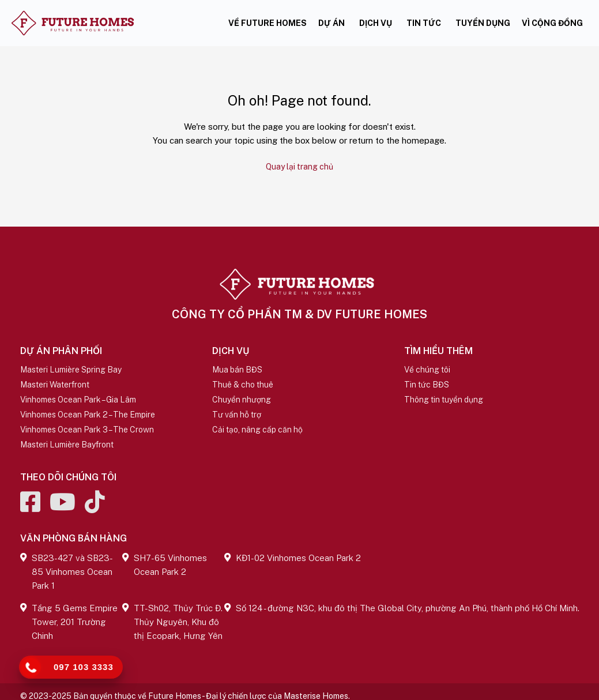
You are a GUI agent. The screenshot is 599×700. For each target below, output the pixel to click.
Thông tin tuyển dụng (444, 398)
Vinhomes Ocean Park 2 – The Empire (88, 413)
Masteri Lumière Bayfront (67, 443)
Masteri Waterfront (55, 383)
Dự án (331, 23)
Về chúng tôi (427, 368)
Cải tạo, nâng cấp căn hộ (257, 428)
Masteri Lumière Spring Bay (71, 368)
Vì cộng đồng (552, 23)
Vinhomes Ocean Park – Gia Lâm (78, 398)
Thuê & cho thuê (243, 383)
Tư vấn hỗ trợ (237, 413)
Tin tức (424, 23)
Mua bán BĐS (237, 368)
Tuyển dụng (483, 23)
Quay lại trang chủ (299, 165)
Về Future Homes (268, 23)
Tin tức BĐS (427, 383)
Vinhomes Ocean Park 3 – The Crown (87, 428)
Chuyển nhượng (242, 398)
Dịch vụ (376, 23)
